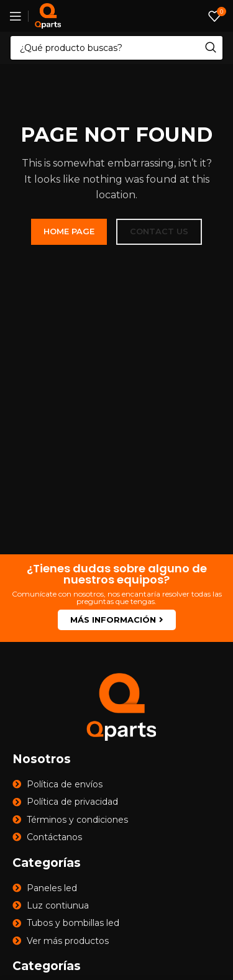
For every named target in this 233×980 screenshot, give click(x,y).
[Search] (116, 48)
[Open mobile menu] (16, 16)
